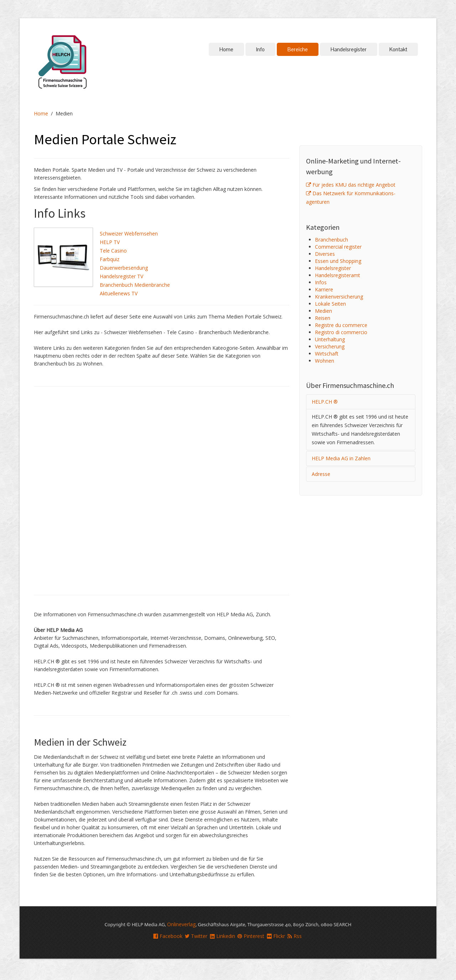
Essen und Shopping (338, 261)
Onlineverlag (181, 924)
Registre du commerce (341, 325)
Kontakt (398, 49)
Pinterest (251, 936)
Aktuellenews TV (119, 293)
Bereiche (298, 49)
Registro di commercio (341, 332)
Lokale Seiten (330, 304)
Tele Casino (113, 251)
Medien (323, 311)
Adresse (321, 474)
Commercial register (338, 247)
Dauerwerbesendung (124, 268)
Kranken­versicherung (339, 297)
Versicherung (330, 346)
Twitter (196, 936)
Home (226, 49)
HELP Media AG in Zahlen (341, 458)
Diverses (325, 254)
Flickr (276, 936)
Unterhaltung (330, 339)
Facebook (168, 936)
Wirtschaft (327, 354)
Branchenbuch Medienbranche (135, 285)
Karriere (324, 289)
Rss (294, 936)
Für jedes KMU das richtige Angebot (351, 185)
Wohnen (325, 361)
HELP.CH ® (325, 402)
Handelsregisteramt (338, 275)
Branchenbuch (331, 240)
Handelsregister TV (121, 276)
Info (260, 49)
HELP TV (110, 242)
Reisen (323, 318)
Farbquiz (110, 259)
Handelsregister (349, 49)
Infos (321, 282)
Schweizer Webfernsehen (129, 234)
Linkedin (222, 936)
